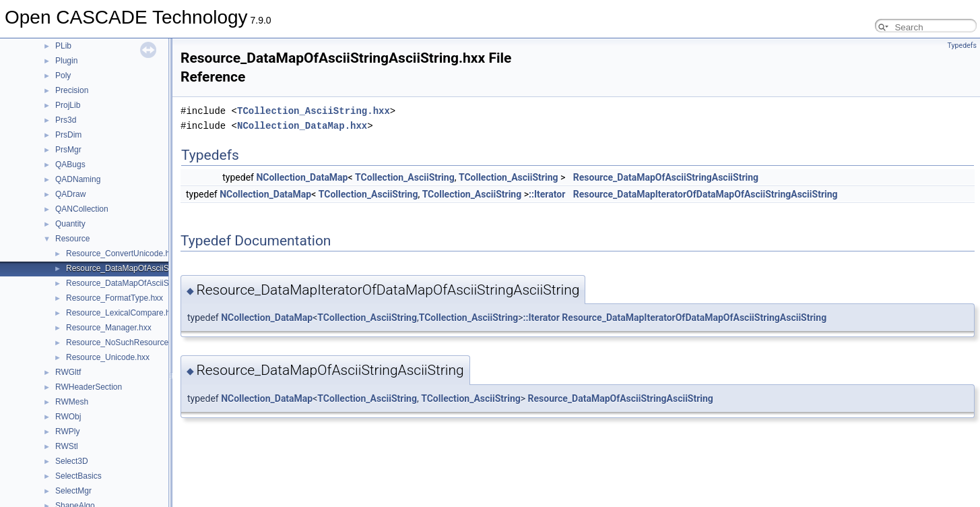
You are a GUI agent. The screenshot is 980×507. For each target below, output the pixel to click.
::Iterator (547, 194)
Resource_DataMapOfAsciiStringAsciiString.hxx (152, 268)
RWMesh (72, 402)
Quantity (70, 224)
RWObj (68, 417)
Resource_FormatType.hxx (115, 298)
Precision (72, 90)
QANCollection (82, 209)
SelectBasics (78, 476)
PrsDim (68, 135)
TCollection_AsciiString (405, 177)
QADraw (70, 194)
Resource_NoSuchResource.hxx (125, 342)
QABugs (70, 165)
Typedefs (962, 46)
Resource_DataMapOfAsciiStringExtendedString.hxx (160, 283)
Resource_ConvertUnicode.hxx (122, 253)
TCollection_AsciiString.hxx (314, 111)
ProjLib (68, 105)
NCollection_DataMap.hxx (302, 126)
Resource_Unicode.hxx (108, 357)
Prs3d (66, 120)
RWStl (67, 446)
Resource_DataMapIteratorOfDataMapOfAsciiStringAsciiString (706, 194)
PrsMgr (68, 150)
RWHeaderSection (89, 387)
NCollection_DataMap (302, 177)
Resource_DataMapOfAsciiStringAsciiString (666, 177)
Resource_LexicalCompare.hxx (122, 313)
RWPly (67, 431)
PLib (63, 46)
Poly (63, 76)
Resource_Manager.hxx (109, 328)
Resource (72, 239)
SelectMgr (73, 491)
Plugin (66, 61)
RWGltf (68, 372)
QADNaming (78, 179)
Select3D (72, 461)
